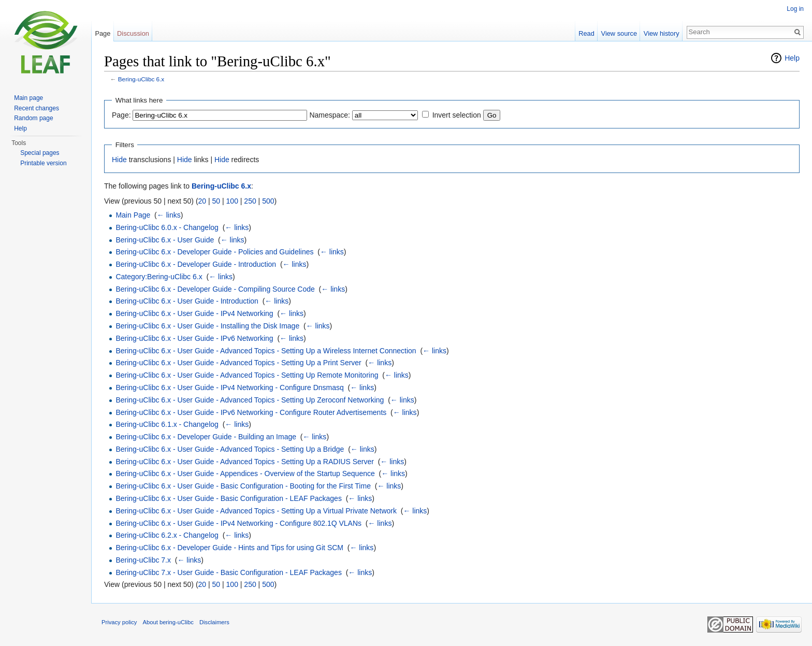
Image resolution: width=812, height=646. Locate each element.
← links (169, 215)
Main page (28, 98)
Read (586, 33)
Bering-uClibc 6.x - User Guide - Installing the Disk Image (207, 326)
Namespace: (330, 115)
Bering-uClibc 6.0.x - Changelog (167, 227)
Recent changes (37, 108)
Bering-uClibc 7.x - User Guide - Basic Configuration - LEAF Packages (229, 572)
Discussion (133, 33)
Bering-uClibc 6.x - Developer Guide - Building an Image (206, 437)
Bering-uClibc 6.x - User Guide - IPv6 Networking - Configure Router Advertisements (251, 412)
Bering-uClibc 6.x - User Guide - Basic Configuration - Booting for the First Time (243, 486)
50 (216, 201)
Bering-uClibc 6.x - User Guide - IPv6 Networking (194, 338)
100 (232, 201)
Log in (795, 9)
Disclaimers (214, 622)
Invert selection (457, 115)
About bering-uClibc (168, 622)
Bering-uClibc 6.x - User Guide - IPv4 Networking (194, 313)
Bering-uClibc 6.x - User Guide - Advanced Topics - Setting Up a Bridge (230, 449)
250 (250, 201)
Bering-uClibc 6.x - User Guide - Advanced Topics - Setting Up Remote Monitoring (247, 375)
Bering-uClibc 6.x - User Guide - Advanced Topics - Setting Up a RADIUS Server (245, 462)
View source (619, 33)
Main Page (133, 215)
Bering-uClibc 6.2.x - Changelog (167, 535)
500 (268, 201)
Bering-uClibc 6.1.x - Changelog (167, 424)
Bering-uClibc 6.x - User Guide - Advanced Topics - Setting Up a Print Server (238, 363)
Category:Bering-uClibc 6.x (159, 277)
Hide (119, 160)
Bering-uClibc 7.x (143, 560)
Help (792, 58)
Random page (33, 118)
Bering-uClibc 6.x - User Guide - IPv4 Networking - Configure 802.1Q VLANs (238, 523)
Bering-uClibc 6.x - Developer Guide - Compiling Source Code (215, 289)
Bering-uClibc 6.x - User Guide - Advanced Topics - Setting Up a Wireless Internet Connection (266, 351)
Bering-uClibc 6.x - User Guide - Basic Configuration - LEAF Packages (229, 498)
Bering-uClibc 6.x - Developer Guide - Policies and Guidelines (214, 252)
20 (202, 201)
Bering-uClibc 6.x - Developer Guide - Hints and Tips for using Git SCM (229, 548)
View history (662, 33)
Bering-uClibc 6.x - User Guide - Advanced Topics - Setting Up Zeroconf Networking (250, 400)
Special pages (40, 153)
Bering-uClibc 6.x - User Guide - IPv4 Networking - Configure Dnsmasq (229, 387)
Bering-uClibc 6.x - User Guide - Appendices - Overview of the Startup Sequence (245, 473)
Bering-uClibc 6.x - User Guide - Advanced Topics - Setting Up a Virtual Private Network (256, 511)
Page (103, 33)
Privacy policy (119, 622)
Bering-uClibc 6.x (141, 79)
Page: (121, 115)
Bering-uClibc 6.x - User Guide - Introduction (187, 301)
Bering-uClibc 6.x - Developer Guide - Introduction (196, 264)
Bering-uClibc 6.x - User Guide (165, 240)
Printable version (43, 163)
